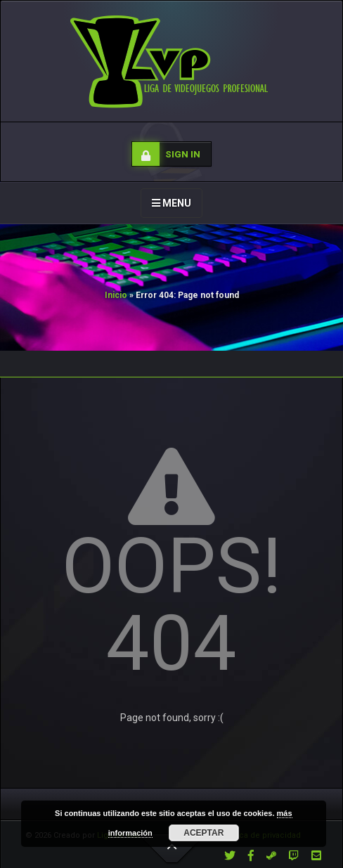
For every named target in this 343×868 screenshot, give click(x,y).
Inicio (116, 295)
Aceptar (203, 833)
